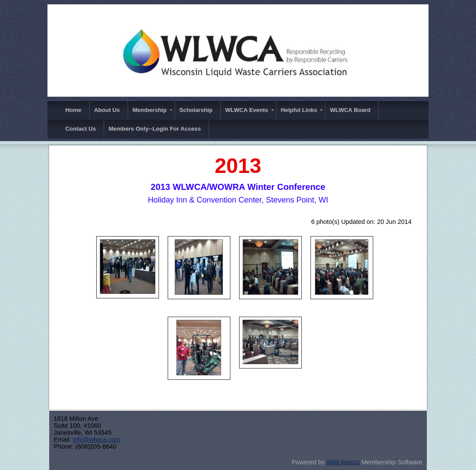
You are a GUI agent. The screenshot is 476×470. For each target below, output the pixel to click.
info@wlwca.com (96, 440)
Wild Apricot (343, 462)
